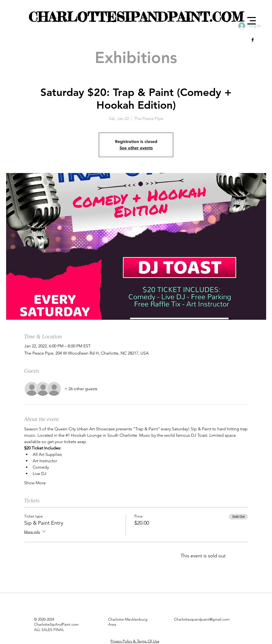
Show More (35, 483)
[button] (252, 21)
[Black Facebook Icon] (253, 40)
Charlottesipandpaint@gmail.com (202, 619)
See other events (136, 148)
